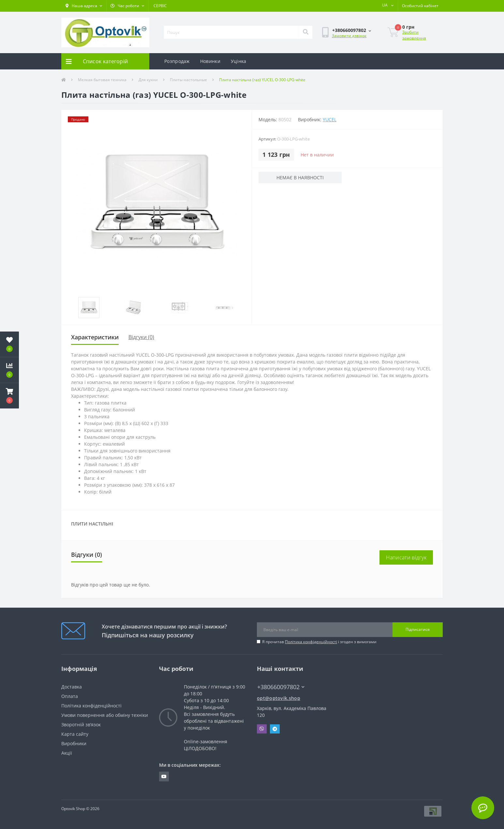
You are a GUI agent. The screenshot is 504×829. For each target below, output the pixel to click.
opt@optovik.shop (279, 698)
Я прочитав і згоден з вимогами (319, 642)
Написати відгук (406, 557)
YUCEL (330, 119)
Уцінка (239, 61)
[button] (84, 6)
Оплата (70, 696)
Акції (67, 753)
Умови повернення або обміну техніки (105, 715)
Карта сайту (75, 734)
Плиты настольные (188, 80)
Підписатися (418, 629)
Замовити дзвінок (349, 36)
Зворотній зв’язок (81, 725)
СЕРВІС (160, 6)
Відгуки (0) (141, 337)
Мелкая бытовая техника (102, 80)
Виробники (74, 743)
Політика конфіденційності (311, 642)
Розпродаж (177, 61)
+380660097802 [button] (281, 687)
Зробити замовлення (414, 35)
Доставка (72, 687)
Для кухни (148, 80)
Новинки (210, 61)
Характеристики (95, 337)
